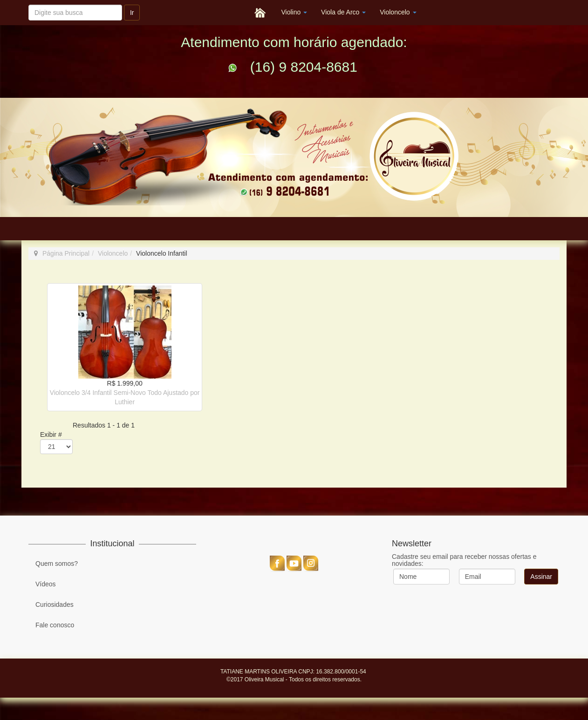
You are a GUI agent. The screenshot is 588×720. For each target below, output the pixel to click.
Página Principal (66, 253)
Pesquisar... (29, 1)
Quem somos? (57, 564)
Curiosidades (55, 605)
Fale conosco (55, 625)
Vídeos (46, 584)
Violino (294, 12)
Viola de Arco (343, 12)
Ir (132, 13)
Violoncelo (398, 12)
